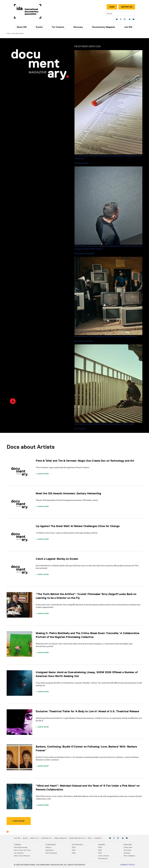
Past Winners (102, 858)
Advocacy (78, 27)
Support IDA (126, 7)
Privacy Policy (127, 865)
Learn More (43, 474)
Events (40, 27)
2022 (74, 850)
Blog (26, 838)
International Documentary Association (28, 11)
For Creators (58, 27)
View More (19, 821)
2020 (74, 853)
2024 (74, 847)
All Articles (127, 850)
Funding (18, 845)
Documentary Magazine (103, 27)
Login (111, 7)
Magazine (127, 845)
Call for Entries (103, 856)
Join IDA (128, 27)
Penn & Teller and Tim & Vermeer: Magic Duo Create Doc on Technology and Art (85, 461)
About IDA (22, 27)
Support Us (47, 838)
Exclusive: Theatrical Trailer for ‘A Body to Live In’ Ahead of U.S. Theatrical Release (88, 711)
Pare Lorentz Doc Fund (23, 850)
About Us (35, 838)
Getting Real (78, 845)
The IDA (18, 838)
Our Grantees (19, 853)
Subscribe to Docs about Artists (8, 832)
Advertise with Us (78, 838)
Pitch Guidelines (129, 856)
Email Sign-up (61, 838)
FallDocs (49, 847)
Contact (99, 838)
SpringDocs (50, 850)
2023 (100, 850)
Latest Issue (127, 847)
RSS (90, 838)
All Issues (126, 853)
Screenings (51, 845)
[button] (13, 401)
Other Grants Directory (23, 856)
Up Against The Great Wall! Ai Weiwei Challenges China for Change (78, 526)
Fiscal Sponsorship (21, 847)
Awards (101, 845)
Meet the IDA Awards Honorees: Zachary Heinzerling (69, 493)
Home (9, 33)
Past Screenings (52, 853)
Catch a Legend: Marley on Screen (57, 559)
